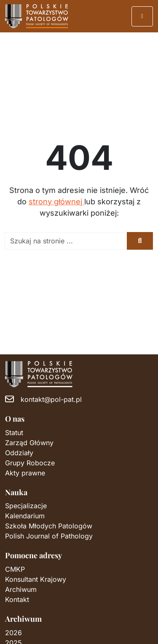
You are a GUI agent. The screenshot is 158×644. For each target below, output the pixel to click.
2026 (13, 633)
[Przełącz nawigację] (142, 16)
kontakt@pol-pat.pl (51, 399)
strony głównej (56, 202)
